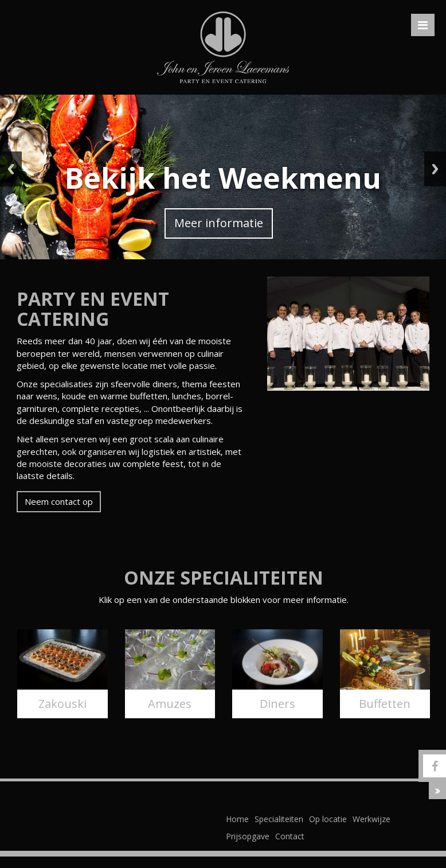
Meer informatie (219, 223)
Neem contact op (59, 501)
